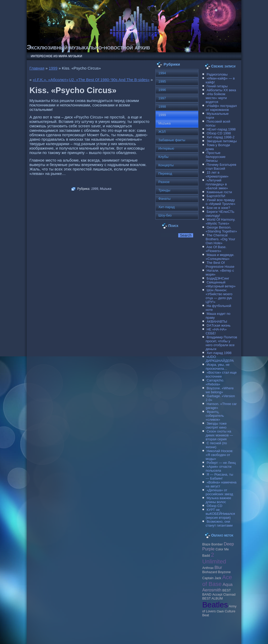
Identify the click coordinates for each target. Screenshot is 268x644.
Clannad (229, 595)
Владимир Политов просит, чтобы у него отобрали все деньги (221, 343)
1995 (162, 81)
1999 (53, 68)
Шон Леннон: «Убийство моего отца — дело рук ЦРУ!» (219, 296)
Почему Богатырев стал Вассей (221, 167)
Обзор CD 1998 (219, 133)
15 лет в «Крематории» (217, 174)
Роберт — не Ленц (221, 463)
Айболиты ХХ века (221, 90)
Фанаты (164, 199)
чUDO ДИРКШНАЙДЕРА (220, 359)
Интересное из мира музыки (56, 56)
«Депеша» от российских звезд (219, 492)
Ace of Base (217, 581)
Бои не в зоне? (218, 208)
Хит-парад (167, 207)
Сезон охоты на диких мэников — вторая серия (219, 435)
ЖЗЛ (162, 132)
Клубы (163, 157)
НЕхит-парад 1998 (221, 129)
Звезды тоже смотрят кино (216, 425)
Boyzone (224, 572)
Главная (37, 68)
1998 (162, 107)
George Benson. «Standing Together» (221, 229)
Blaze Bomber (213, 544)
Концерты (166, 165)
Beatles (215, 605)
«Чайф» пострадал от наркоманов (221, 108)
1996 (162, 90)
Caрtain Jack (212, 578)
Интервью (166, 148)
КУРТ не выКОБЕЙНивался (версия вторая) (220, 514)
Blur (218, 567)
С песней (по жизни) (216, 445)
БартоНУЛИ (216, 196)
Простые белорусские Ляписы (216, 157)
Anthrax (208, 568)
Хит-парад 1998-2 (220, 137)
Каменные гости (219, 192)
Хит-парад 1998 (219, 353)
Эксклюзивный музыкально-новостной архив (88, 47)
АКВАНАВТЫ (217, 321)
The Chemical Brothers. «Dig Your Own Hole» (220, 239)
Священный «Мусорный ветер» (221, 284)
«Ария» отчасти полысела (219, 469)
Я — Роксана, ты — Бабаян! (219, 476)
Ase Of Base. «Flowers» (216, 249)
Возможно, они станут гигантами (219, 523)
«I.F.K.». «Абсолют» (51, 80)
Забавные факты (172, 140)
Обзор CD (214, 506)
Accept (217, 595)
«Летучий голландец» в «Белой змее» (217, 184)
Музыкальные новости (86, 633)
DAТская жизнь (219, 325)
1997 (162, 98)
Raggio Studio (141, 637)
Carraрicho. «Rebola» (215, 382)
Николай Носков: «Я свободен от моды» (219, 455)
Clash (220, 611)
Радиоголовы (217, 74)
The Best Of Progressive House (220, 265)
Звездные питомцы (222, 141)
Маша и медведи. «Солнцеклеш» (220, 257)
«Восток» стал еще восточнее (221, 374)
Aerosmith (212, 590)
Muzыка (106, 189)
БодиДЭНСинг (218, 278)
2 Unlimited (214, 558)
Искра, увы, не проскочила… (218, 367)
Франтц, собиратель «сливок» (215, 416)
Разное (164, 182)
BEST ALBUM (213, 599)
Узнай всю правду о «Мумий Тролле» (221, 202)
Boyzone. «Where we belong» (220, 390)
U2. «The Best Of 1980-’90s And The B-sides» (109, 80)
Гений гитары (217, 86)
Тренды (164, 190)
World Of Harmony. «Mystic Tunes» (221, 221)
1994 (162, 73)
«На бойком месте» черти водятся (216, 98)
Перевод (165, 173)
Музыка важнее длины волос (219, 500)
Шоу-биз (165, 215)
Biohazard (210, 572)
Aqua (228, 584)
